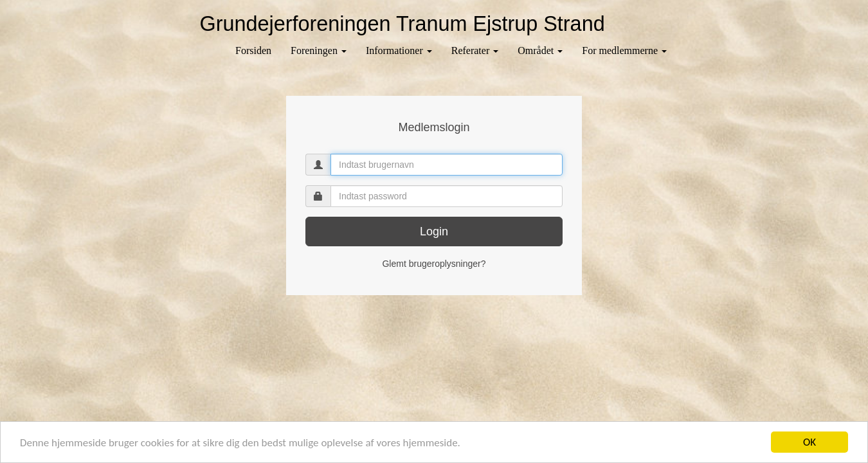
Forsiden (253, 50)
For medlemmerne (624, 50)
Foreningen (319, 50)
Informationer (399, 50)
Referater (475, 50)
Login (434, 232)
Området (540, 50)
